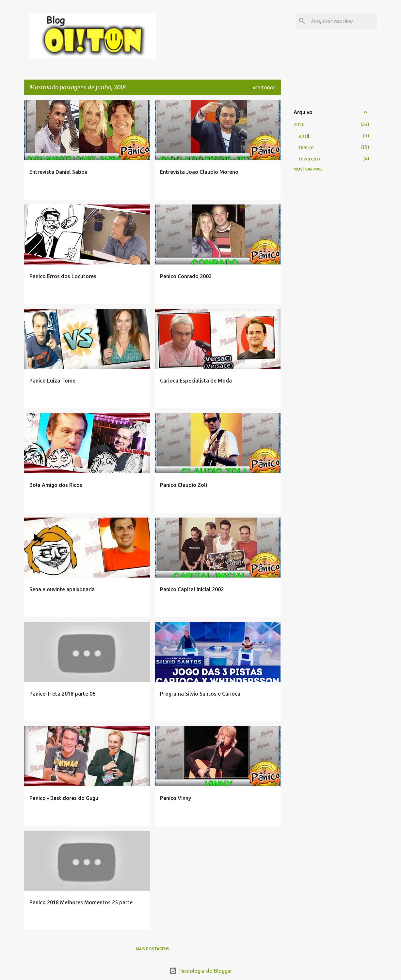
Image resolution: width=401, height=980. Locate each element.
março (306, 147)
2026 (299, 125)
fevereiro (309, 159)
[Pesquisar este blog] (343, 21)
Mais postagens (152, 949)
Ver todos (264, 88)
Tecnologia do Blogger (201, 971)
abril (304, 136)
